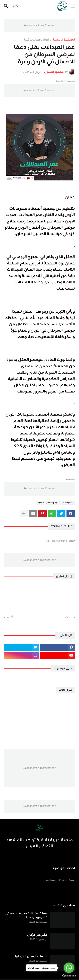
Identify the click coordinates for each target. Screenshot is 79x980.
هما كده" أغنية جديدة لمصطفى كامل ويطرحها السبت (26, 916)
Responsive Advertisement (39, 25)
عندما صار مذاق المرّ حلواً (31, 957)
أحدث (69, 618)
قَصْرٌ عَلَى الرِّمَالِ (37, 935)
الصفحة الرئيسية (64, 40)
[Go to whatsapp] (69, 968)
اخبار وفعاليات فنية (36, 40)
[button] (73, 6)
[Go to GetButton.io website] (69, 976)
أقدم (10, 618)
